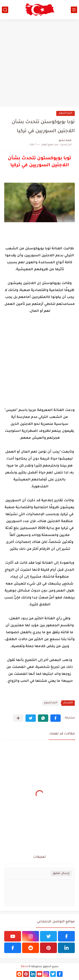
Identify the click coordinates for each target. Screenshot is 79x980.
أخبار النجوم (66, 113)
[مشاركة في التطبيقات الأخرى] (18, 718)
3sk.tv (24, 967)
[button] (56, 718)
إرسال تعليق (61, 873)
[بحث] (5, 10)
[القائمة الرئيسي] (74, 10)
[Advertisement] (39, 63)
